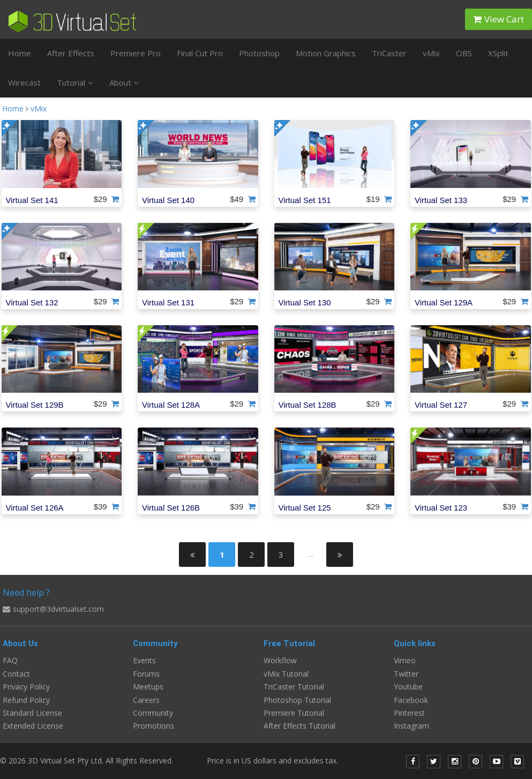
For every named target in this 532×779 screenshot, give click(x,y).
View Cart (499, 19)
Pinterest (409, 713)
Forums (146, 674)
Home (20, 53)
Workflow (280, 660)
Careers (146, 700)
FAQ (10, 660)
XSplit (498, 53)
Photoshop (259, 53)
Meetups (148, 687)
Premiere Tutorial (294, 713)
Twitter (406, 674)
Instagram (411, 726)
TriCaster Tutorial (294, 687)
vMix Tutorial (286, 674)
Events (144, 660)
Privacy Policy (26, 687)
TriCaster (389, 53)
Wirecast (24, 83)
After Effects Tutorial (299, 726)
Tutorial (75, 83)
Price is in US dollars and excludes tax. (279, 761)
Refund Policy (26, 700)
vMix (431, 53)
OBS (464, 53)
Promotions (153, 726)
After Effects (71, 53)
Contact (16, 674)
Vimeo (405, 660)
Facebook (411, 700)
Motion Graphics (326, 53)
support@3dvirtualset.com (53, 609)
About (124, 83)
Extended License (33, 726)
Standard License (32, 713)
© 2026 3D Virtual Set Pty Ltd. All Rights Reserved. (87, 761)
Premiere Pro (136, 53)
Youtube (408, 687)
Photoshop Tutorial (297, 700)
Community (153, 713)
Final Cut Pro (200, 53)
